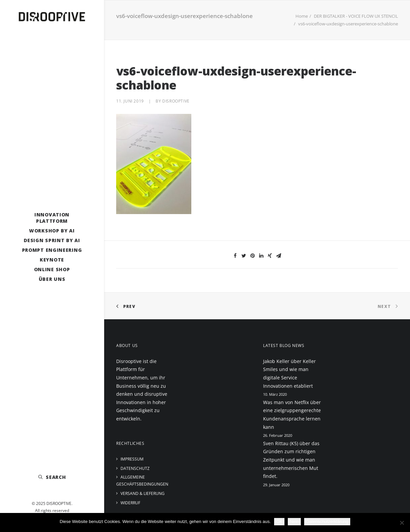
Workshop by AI (52, 231)
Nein (294, 521)
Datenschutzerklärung (327, 521)
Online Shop (52, 269)
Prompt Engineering (52, 250)
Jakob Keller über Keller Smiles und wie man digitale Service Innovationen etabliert (289, 374)
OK (279, 521)
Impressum (132, 459)
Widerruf (130, 503)
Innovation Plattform (52, 218)
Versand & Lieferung (143, 493)
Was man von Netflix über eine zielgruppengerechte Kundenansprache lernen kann (292, 415)
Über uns (52, 279)
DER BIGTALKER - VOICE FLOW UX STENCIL (356, 16)
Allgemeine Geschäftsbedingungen (142, 481)
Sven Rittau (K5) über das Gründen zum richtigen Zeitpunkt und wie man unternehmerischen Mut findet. (291, 460)
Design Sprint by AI (52, 240)
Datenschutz (135, 468)
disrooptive (176, 101)
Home (302, 16)
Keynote (52, 260)
